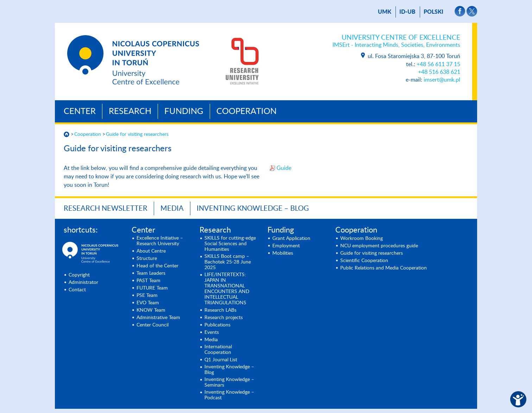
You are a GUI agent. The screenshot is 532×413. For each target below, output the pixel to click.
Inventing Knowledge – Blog (253, 209)
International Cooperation (218, 350)
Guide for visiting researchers (137, 134)
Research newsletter (106, 209)
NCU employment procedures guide (379, 246)
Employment (286, 246)
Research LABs (220, 310)
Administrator (83, 282)
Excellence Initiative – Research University (160, 241)
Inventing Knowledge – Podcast (229, 395)
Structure (147, 259)
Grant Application (291, 239)
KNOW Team (151, 310)
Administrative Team (158, 318)
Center (80, 112)
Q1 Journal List (221, 360)
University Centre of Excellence (396, 42)
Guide (285, 168)
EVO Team (148, 303)
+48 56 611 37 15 (438, 64)
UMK (385, 12)
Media (172, 209)
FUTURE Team (152, 288)
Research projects (224, 318)
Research (130, 112)
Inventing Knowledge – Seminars (229, 382)
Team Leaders (151, 273)
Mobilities (283, 253)
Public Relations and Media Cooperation (384, 268)
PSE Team (147, 296)
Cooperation (246, 112)
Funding (184, 112)
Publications (217, 325)
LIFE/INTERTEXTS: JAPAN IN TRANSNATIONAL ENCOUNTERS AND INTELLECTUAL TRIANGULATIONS (227, 289)
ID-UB (407, 12)
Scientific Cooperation (364, 261)
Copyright (79, 275)
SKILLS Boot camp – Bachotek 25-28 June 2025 (228, 262)
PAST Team (148, 281)
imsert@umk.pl (442, 80)
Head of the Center (157, 266)
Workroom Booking (362, 239)
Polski (433, 12)
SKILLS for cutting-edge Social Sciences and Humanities (230, 244)
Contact (77, 290)
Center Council (153, 325)
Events (212, 332)
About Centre (151, 251)
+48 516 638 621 (439, 72)
